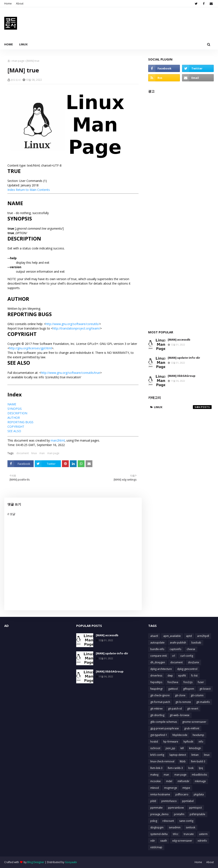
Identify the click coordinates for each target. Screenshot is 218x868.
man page (18, 61)
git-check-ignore (160, 695)
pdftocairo (182, 794)
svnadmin (175, 827)
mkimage (200, 781)
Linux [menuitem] (23, 44)
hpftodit (188, 742)
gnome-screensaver (194, 722)
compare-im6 (158, 656)
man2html (58, 440)
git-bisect (205, 689)
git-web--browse (180, 715)
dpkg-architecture (161, 669)
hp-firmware (171, 742)
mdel (169, 781)
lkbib (183, 761)
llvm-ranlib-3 (175, 768)
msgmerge (171, 788)
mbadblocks (199, 775)
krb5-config (157, 755)
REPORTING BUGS (20, 422)
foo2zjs (188, 682)
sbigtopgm (157, 827)
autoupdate (157, 643)
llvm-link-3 (156, 768)
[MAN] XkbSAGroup (182, 376)
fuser (201, 682)
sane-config (186, 821)
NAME (12, 404)
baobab (196, 643)
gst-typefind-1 (159, 735)
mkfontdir (184, 781)
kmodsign (195, 748)
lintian (195, 755)
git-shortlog (157, 715)
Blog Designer (36, 862)
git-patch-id (175, 709)
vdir (153, 841)
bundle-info (157, 649)
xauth (164, 841)
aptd (189, 636)
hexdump (198, 735)
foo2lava (173, 682)
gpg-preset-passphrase (165, 728)
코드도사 (16, 80)
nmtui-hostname (160, 794)
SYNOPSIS (15, 409)
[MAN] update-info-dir (184, 358)
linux (34, 453)
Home (8, 4)
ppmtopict (195, 808)
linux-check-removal (162, 761)
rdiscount (168, 821)
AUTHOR (14, 418)
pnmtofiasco (169, 801)
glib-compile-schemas (164, 722)
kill (182, 748)
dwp (170, 676)
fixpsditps (156, 682)
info (201, 742)
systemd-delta (159, 834)
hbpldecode (180, 735)
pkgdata (199, 794)
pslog (154, 821)
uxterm (203, 834)
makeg (154, 775)
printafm (179, 814)
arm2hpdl (203, 636)
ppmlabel (188, 801)
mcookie (156, 781)
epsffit (182, 676)
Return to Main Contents (33, 190)
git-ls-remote (183, 702)
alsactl (154, 636)
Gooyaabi (71, 862)
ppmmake (156, 808)
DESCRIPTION (17, 413)
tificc (176, 834)
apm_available (172, 636)
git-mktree (156, 709)
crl (174, 656)
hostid (154, 742)
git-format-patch (160, 702)
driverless (156, 676)
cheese (191, 649)
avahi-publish (178, 643)
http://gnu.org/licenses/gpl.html (30, 348)
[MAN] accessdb (179, 340)
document (23, 453)
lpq (201, 768)
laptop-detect (178, 755)
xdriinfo (202, 841)
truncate (189, 834)
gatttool (173, 689)
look (191, 768)
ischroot (155, 748)
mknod (155, 788)
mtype (186, 788)
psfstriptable (197, 814)
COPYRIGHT (16, 427)
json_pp (170, 748)
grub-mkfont (192, 728)
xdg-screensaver (182, 841)
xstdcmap (156, 847)
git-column (197, 695)
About (20, 4)
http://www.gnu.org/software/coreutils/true (70, 373)
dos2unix (194, 662)
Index (11, 190)
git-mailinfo (203, 702)
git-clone (180, 695)
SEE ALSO (14, 431)
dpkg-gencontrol (187, 669)
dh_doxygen (158, 662)
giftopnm (189, 689)
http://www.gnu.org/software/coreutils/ (72, 324)
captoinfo (176, 649)
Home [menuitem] (9, 44)
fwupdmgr (157, 689)
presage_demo (159, 814)
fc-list (194, 676)
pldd (153, 801)
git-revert (193, 709)
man (42, 453)
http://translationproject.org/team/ (76, 328)
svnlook (191, 827)
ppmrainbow (176, 808)
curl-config (187, 656)
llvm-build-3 (198, 761)
